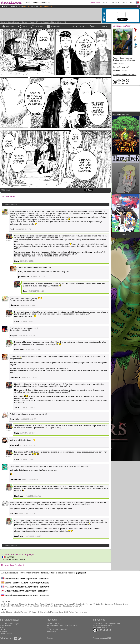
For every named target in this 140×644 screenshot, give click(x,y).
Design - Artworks (14, 612)
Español (6, 583)
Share (24, 26)
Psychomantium (57, 604)
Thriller (71, 612)
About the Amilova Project (10, 624)
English (6, 579)
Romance (55, 612)
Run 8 (65, 606)
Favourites (10, 26)
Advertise (3, 631)
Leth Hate (58, 606)
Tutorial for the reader (55, 624)
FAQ (48, 627)
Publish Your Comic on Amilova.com (106, 624)
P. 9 (65, 22)
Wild (81, 606)
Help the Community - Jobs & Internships (62, 626)
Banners (3, 629)
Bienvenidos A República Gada (13, 606)
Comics (24, 22)
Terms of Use (51, 631)
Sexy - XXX (63, 612)
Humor (34, 612)
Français (8, 557)
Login (105, 2)
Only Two (29, 606)
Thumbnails (55, 26)
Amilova (4, 604)
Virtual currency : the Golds (57, 629)
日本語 (6, 591)
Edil (52, 606)
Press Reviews (5, 626)
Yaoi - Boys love (81, 612)
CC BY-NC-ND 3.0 (102, 630)
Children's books (44, 612)
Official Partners (6, 633)
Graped (125, 604)
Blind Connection (107, 604)
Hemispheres (13, 604)
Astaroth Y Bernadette (41, 606)
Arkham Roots (79, 604)
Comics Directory (13, 22)
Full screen (39, 26)
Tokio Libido (69, 604)
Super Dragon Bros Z (42, 604)
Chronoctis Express (26, 604)
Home (3, 22)
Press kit (3, 627)
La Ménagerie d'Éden (47, 22)
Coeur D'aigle (73, 606)
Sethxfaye (118, 604)
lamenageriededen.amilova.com (125, 75)
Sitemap (50, 638)
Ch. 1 (59, 22)
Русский (7, 595)
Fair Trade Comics (100, 627)
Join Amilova (95, 2)
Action (4, 612)
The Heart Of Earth (93, 604)
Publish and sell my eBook (103, 626)
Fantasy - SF (34, 22)
